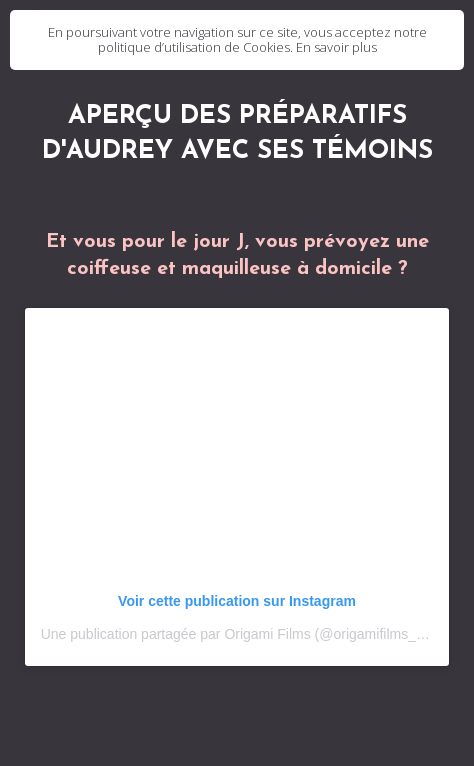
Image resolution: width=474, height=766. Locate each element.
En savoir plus (336, 47)
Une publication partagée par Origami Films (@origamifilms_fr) (235, 634)
